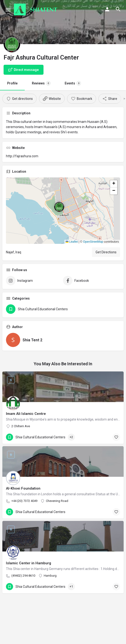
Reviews (41, 83)
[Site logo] (36, 9)
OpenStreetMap (93, 242)
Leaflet (72, 242)
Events (73, 83)
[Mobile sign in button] (107, 9)
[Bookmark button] (116, 437)
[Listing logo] (12, 44)
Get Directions (106, 252)
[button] (63, 211)
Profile (12, 83)
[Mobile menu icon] (8, 10)
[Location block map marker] (59, 207)
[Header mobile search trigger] (118, 9)
